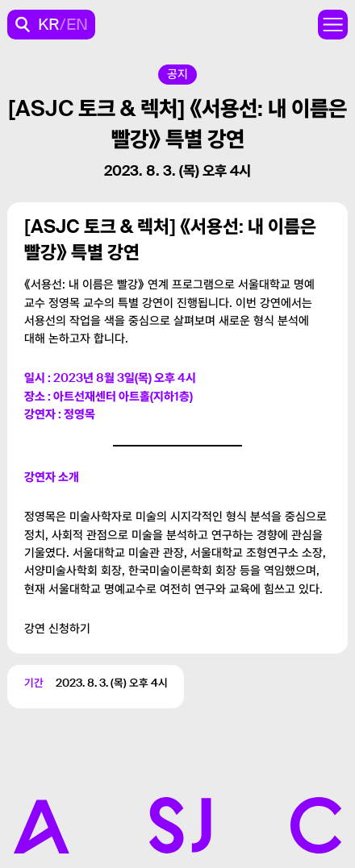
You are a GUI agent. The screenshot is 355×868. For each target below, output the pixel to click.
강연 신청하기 (57, 629)
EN (77, 24)
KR (49, 24)
